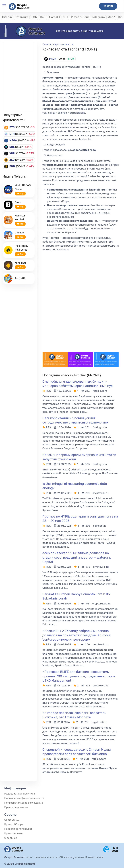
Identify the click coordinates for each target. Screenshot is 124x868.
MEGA (13, 140)
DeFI (43, 17)
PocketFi (20, 278)
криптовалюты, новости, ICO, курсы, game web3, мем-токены (65, 857)
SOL (12, 147)
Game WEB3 (12, 820)
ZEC (12, 160)
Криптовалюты (64, 44)
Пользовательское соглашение (24, 803)
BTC (12, 127)
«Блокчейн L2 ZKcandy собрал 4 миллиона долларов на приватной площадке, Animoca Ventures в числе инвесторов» (77, 635)
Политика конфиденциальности (24, 798)
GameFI (54, 17)
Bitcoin (7, 17)
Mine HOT (21, 263)
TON (34, 17)
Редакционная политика (20, 794)
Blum (18, 202)
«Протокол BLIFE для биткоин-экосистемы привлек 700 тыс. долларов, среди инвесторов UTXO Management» (79, 676)
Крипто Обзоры (14, 824)
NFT (65, 17)
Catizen (19, 233)
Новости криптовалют (18, 829)
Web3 (111, 17)
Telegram (98, 17)
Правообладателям (16, 807)
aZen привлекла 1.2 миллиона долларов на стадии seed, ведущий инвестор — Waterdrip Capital (77, 557)
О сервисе (11, 838)
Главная (47, 44)
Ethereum (22, 17)
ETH (12, 134)
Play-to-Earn (80, 17)
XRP (12, 153)
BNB (12, 166)
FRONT (54, 59)
